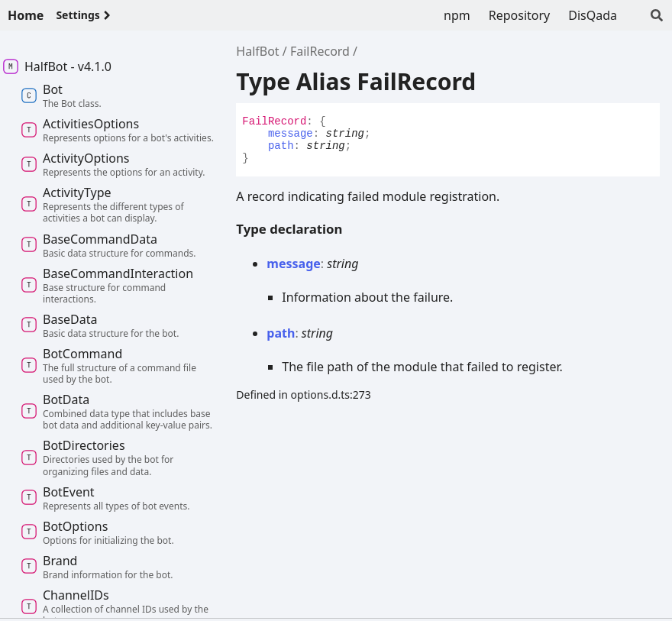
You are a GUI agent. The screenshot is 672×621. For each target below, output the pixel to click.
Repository (520, 15)
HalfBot (257, 51)
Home (26, 15)
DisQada (593, 15)
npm (457, 15)
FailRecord (320, 51)
